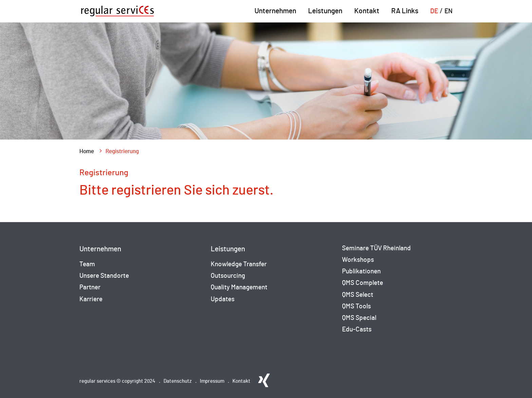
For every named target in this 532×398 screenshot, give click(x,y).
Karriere (91, 299)
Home (87, 151)
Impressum (212, 381)
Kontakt (367, 11)
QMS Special (359, 318)
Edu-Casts (357, 330)
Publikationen (361, 272)
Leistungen (325, 11)
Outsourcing (228, 276)
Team (87, 264)
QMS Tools (356, 306)
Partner (90, 287)
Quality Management (239, 287)
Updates (223, 299)
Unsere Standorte (104, 276)
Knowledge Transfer (239, 264)
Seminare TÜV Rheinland (376, 248)
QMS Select (358, 295)
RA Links (405, 11)
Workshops (358, 260)
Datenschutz (178, 381)
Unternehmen (275, 11)
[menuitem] (434, 15)
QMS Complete (363, 283)
